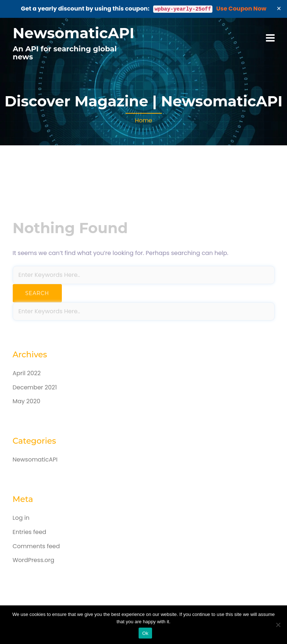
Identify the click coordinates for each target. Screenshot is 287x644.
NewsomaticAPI (73, 33)
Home (144, 120)
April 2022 (27, 373)
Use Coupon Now (242, 9)
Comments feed (36, 546)
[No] (278, 625)
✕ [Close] (279, 9)
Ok (145, 633)
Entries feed (30, 532)
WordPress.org (34, 560)
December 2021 (35, 387)
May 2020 (27, 401)
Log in (21, 518)
